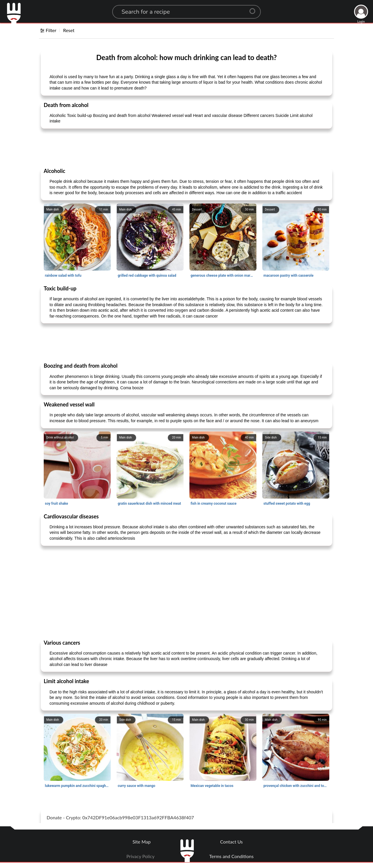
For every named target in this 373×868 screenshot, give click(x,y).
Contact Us (231, 842)
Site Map (142, 842)
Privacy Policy (141, 856)
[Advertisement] (186, 148)
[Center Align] (254, 9)
